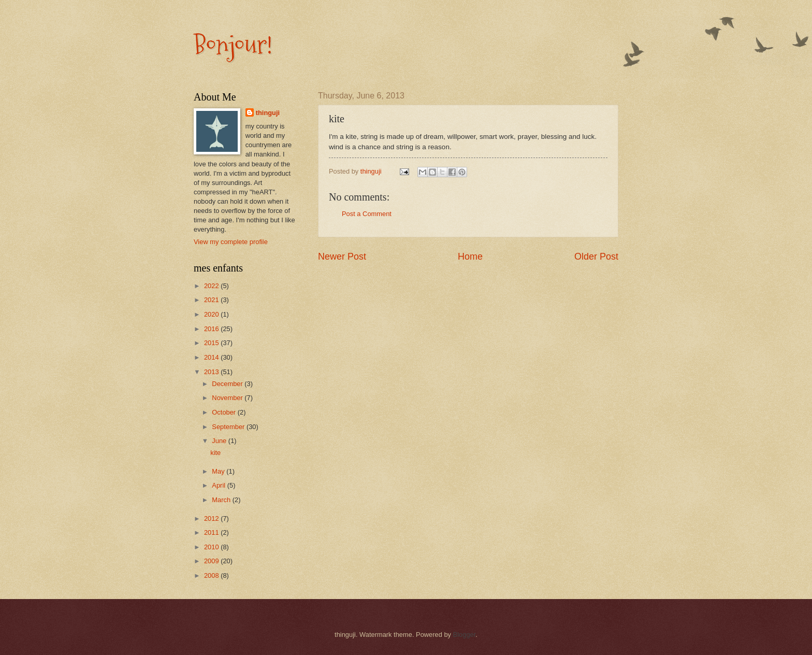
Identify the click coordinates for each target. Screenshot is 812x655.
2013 (212, 372)
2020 (212, 314)
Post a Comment (367, 214)
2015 (212, 343)
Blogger (465, 635)
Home (470, 257)
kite (215, 453)
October (224, 412)
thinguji (268, 113)
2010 (212, 547)
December (228, 384)
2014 (212, 357)
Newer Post (342, 257)
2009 (212, 561)
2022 (212, 286)
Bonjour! (233, 45)
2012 (212, 518)
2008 (212, 575)
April (219, 485)
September (229, 427)
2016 (212, 329)
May (219, 471)
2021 (212, 300)
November (228, 398)
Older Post (596, 257)
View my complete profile (231, 242)
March (222, 500)
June (220, 441)
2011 (212, 532)
